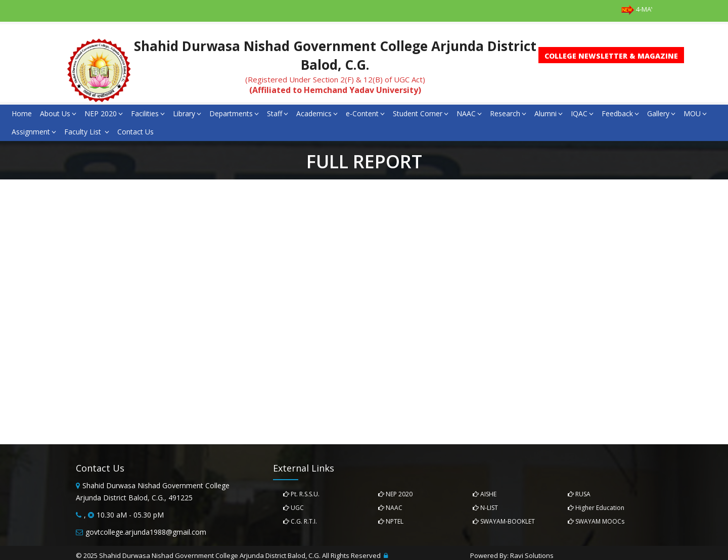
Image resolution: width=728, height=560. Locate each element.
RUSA (579, 494)
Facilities (148, 113)
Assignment (34, 132)
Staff (278, 113)
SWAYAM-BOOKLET (504, 521)
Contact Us (135, 132)
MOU (695, 113)
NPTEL (391, 521)
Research (508, 113)
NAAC (469, 113)
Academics (317, 113)
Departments (234, 113)
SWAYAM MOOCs (596, 521)
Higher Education (596, 508)
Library (187, 113)
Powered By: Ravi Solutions (512, 555)
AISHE (485, 494)
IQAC (582, 113)
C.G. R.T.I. (300, 521)
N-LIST (485, 508)
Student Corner (421, 113)
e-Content (365, 113)
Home (22, 113)
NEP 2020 (104, 113)
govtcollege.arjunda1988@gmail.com (146, 532)
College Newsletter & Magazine (611, 56)
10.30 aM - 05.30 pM (130, 515)
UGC (293, 508)
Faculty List (87, 132)
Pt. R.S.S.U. (301, 494)
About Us (58, 113)
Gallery (661, 113)
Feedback (620, 113)
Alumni (549, 113)
